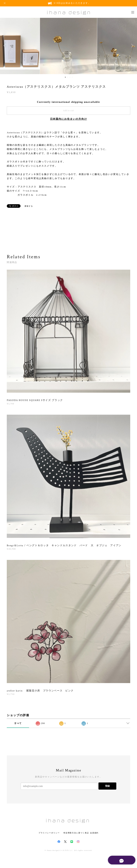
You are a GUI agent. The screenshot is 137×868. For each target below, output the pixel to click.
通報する (29, 206)
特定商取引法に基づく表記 (76, 833)
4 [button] (72, 77)
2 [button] (68, 77)
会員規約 (94, 833)
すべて (18, 723)
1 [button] (65, 77)
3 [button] (70, 77)
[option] (68, 46)
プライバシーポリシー (49, 833)
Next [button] (132, 46)
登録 (107, 786)
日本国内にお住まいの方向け (69, 119)
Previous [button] (5, 46)
